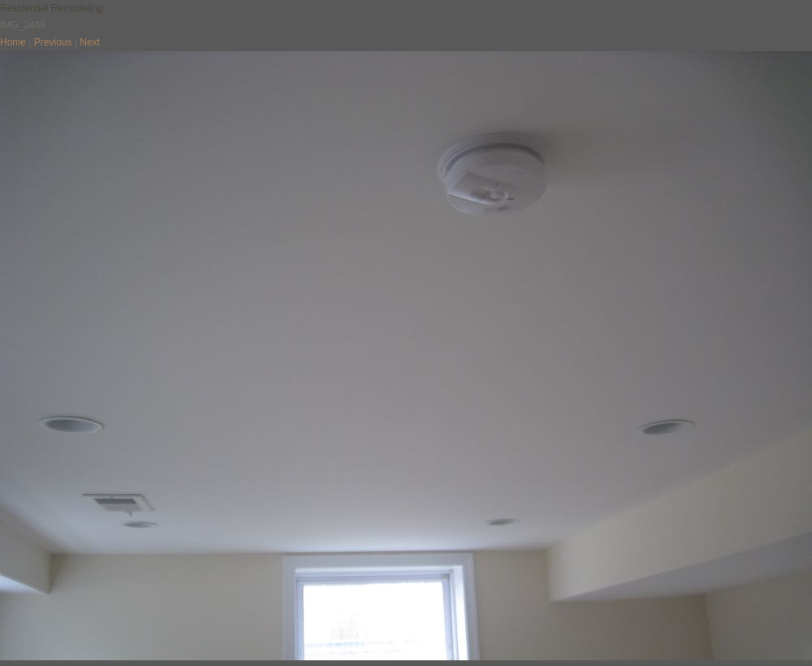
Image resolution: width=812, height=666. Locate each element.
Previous (53, 42)
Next (90, 42)
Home (13, 42)
